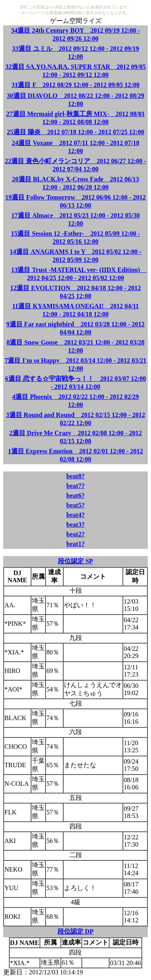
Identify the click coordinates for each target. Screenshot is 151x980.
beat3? (75, 524)
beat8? (75, 476)
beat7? (75, 486)
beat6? (75, 495)
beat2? (75, 534)
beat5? (75, 505)
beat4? (75, 515)
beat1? (75, 544)
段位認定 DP (75, 931)
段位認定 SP (75, 561)
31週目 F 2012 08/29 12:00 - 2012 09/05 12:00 (75, 85)
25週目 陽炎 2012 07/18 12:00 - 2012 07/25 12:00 (75, 132)
